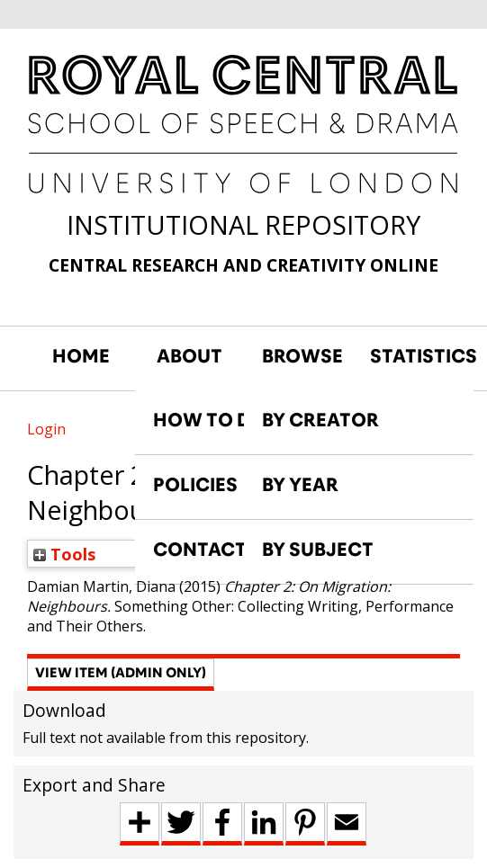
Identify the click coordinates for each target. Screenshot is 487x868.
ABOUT (189, 356)
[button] (121, 675)
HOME (81, 356)
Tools (65, 554)
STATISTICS (415, 356)
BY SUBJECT (318, 550)
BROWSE (302, 356)
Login (46, 429)
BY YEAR (300, 485)
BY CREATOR (320, 420)
